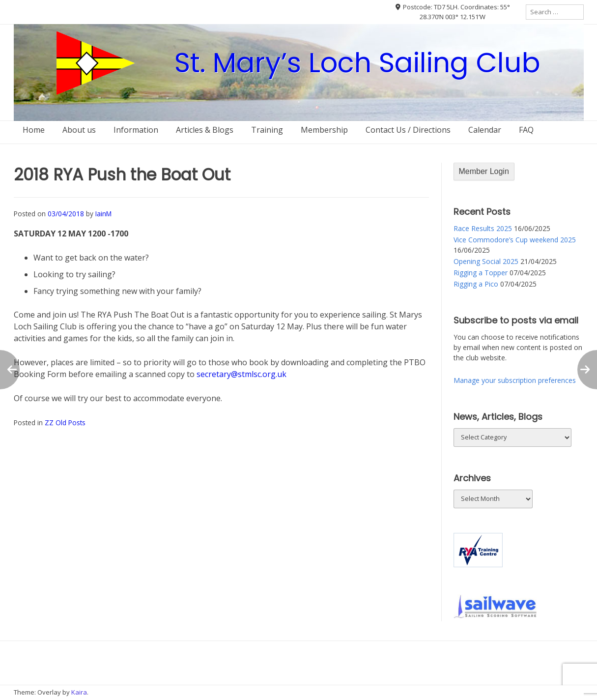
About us (79, 130)
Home (34, 130)
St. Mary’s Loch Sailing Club (357, 63)
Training (267, 130)
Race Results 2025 (483, 228)
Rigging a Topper (481, 273)
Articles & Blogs (205, 130)
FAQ (526, 130)
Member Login (484, 171)
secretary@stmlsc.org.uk (242, 374)
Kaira (79, 692)
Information (136, 130)
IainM (103, 214)
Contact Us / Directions (408, 130)
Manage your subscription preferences (515, 380)
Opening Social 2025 (486, 261)
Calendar (485, 130)
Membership (324, 130)
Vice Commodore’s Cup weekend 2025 (515, 240)
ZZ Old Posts (65, 423)
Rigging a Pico (476, 284)
